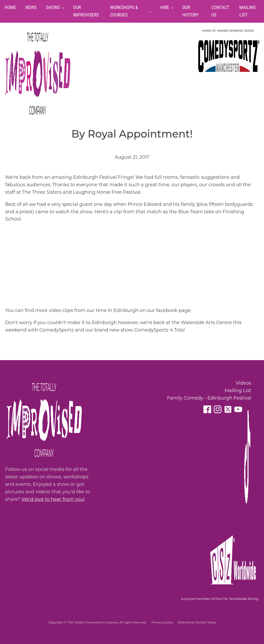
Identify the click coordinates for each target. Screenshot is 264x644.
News (31, 7)
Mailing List (238, 391)
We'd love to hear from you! (53, 499)
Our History (191, 11)
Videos (243, 383)
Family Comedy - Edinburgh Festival (209, 398)
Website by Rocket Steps (197, 622)
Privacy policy (162, 622)
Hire (165, 7)
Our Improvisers (86, 11)
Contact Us (220, 11)
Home (10, 7)
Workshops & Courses (124, 11)
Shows (53, 7)
